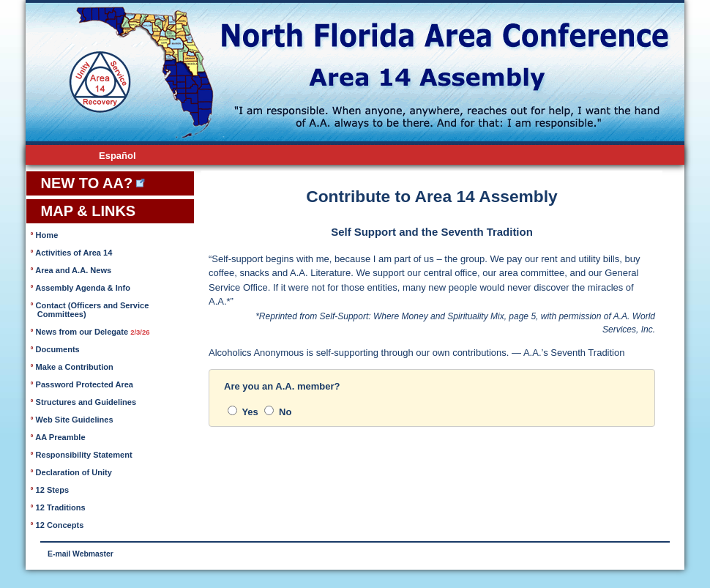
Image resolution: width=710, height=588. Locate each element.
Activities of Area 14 (73, 253)
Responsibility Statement (83, 455)
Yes (243, 412)
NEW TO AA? (85, 183)
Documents (57, 349)
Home (46, 235)
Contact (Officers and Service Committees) (90, 310)
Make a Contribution (74, 367)
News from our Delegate (92, 332)
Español (117, 156)
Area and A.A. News (73, 270)
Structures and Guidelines (85, 402)
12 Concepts (59, 525)
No (278, 412)
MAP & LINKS (86, 211)
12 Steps (52, 490)
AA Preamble (60, 437)
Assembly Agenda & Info (82, 288)
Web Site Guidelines (74, 420)
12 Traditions (60, 507)
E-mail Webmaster (81, 554)
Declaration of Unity (73, 472)
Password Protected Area (84, 384)
